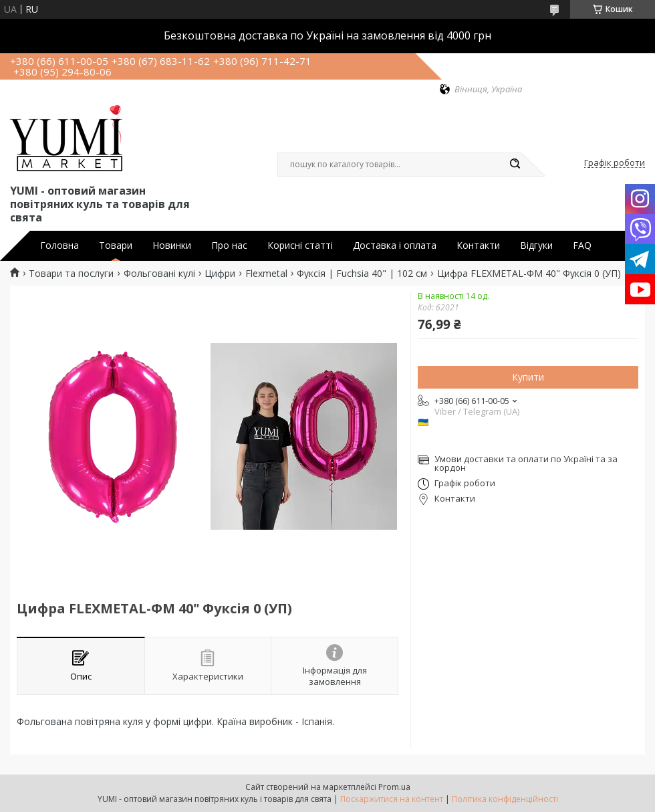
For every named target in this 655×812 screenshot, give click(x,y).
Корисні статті (300, 245)
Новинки (172, 245)
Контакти (478, 245)
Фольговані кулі (159, 274)
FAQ (582, 245)
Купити (528, 377)
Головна (59, 245)
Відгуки (536, 245)
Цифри (220, 274)
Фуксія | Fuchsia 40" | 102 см (362, 274)
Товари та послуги (71, 274)
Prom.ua (394, 787)
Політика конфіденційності (505, 799)
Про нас (229, 245)
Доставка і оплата (395, 245)
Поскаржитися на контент (392, 799)
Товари (116, 245)
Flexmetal (266, 274)
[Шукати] (515, 165)
